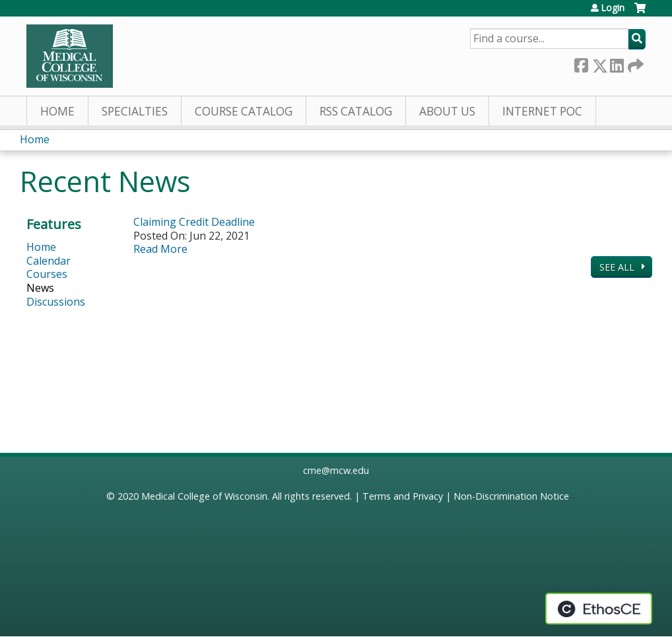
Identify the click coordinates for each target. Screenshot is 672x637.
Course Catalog (244, 111)
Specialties (135, 111)
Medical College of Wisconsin (204, 496)
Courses (47, 274)
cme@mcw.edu (336, 470)
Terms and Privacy (403, 496)
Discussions (56, 302)
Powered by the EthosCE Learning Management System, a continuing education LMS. (599, 609)
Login (613, 8)
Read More (160, 249)
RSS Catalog (356, 111)
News (40, 288)
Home (57, 111)
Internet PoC (542, 111)
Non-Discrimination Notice (511, 496)
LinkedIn (617, 63)
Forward (634, 63)
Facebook (581, 63)
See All (618, 267)
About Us (447, 111)
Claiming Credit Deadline (194, 222)
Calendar (49, 261)
